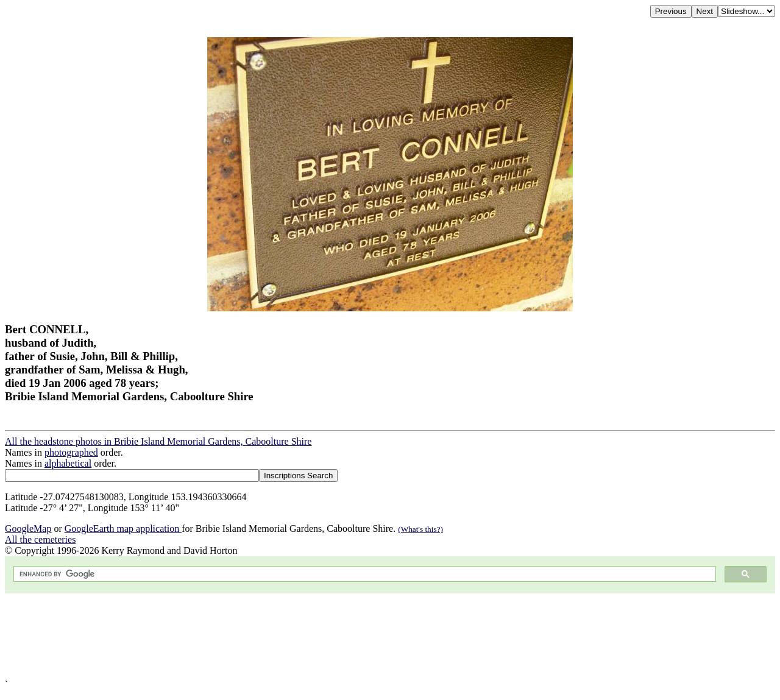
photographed (71, 452)
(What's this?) (420, 529)
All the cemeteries (40, 539)
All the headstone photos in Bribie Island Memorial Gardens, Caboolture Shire (158, 441)
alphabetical (68, 463)
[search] (363, 574)
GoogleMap (28, 529)
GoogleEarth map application (123, 529)
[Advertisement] (370, 636)
